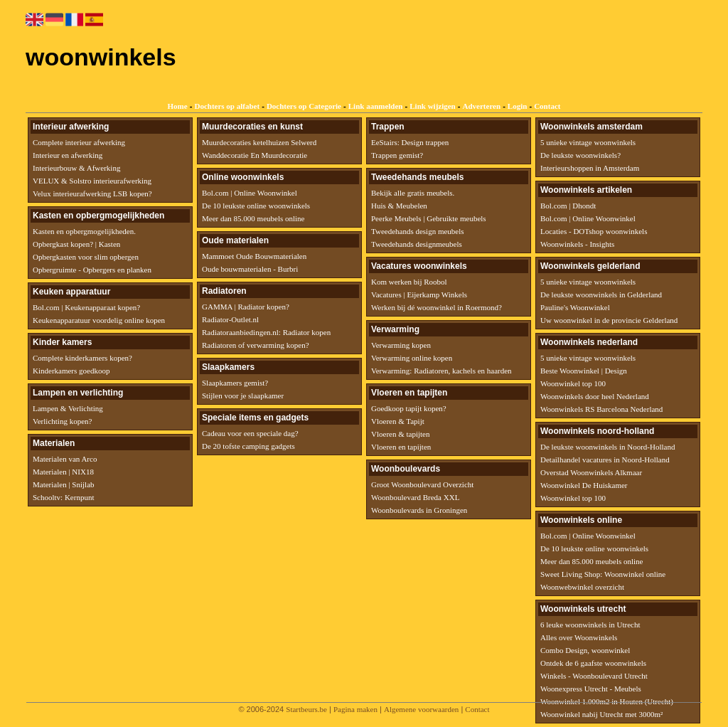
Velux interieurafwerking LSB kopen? (92, 193)
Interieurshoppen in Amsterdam (590, 168)
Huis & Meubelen (399, 206)
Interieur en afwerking (68, 155)
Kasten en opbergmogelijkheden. (84, 231)
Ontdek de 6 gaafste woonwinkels (593, 663)
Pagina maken (355, 709)
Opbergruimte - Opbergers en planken (92, 270)
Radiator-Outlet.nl (230, 319)
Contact (547, 106)
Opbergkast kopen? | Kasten (76, 244)
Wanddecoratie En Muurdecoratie (255, 155)
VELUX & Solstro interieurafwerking (92, 181)
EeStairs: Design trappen (410, 142)
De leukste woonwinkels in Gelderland (601, 294)
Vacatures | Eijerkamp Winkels (419, 294)
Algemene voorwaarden (421, 709)
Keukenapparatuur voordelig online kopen (99, 320)
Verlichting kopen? (62, 421)
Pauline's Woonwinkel (575, 307)
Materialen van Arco (65, 459)
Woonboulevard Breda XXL (415, 497)
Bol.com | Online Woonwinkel (250, 193)
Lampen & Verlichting (68, 408)
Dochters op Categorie (304, 106)
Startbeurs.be (306, 709)
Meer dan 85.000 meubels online (253, 218)
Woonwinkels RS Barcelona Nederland (601, 409)
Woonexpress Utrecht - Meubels (591, 689)
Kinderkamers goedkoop (71, 371)
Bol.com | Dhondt (568, 206)
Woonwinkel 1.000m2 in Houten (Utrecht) (607, 701)
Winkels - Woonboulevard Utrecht (594, 676)
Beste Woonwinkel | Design (584, 371)
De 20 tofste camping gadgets (248, 446)
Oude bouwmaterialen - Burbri (250, 269)
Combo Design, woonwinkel (585, 650)
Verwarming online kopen (412, 358)
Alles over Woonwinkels (579, 637)
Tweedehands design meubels (418, 231)
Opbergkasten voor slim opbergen (86, 257)
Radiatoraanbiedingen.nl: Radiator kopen (266, 332)
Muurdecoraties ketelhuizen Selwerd (259, 142)
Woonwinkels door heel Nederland (595, 396)
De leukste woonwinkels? (580, 155)
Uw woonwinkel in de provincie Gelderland (609, 320)
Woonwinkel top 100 (573, 383)
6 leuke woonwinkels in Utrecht (590, 625)
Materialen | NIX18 (63, 472)
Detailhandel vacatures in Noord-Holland (605, 460)
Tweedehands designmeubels (417, 244)
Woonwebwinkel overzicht (582, 587)
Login (518, 106)
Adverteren (482, 106)
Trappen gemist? (397, 155)
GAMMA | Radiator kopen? (246, 307)
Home (178, 106)
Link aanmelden (376, 106)
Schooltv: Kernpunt (63, 497)
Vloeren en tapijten (401, 447)
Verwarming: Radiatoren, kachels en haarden (441, 371)
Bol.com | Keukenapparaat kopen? (86, 307)
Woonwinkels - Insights (577, 244)
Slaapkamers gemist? (235, 383)
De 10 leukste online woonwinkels (256, 206)
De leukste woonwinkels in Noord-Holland (607, 447)
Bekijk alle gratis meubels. (413, 193)
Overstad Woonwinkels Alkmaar (591, 472)
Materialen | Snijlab (64, 484)
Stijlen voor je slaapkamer (243, 396)
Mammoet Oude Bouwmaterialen (254, 256)
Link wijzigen (432, 106)
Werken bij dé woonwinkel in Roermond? (437, 307)
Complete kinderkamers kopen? (82, 358)
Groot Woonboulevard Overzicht (422, 484)
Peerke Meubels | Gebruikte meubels (429, 218)
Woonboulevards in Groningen (419, 510)
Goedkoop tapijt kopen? (409, 408)
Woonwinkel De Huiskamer (584, 485)
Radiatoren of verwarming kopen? (256, 345)
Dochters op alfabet (227, 106)
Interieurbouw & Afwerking (76, 168)
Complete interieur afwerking (79, 142)
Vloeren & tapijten (400, 434)
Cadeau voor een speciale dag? (250, 433)
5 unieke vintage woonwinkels (588, 142)
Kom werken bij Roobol (409, 282)
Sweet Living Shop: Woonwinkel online (603, 574)
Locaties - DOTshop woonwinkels (594, 231)
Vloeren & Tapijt (398, 421)
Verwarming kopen (401, 345)
